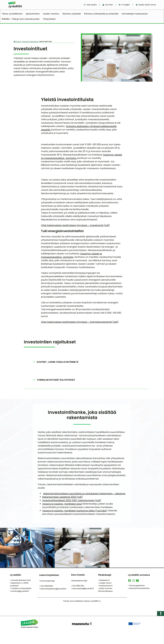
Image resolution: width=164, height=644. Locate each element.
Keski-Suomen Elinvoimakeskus (105, 591)
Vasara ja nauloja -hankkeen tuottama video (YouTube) (75, 511)
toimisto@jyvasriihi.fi (20, 592)
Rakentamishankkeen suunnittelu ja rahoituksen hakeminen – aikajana (84, 494)
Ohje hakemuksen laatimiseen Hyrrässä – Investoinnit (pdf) (75, 226)
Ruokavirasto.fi (105, 586)
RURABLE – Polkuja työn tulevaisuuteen (21, 19)
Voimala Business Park (20, 581)
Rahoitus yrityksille (72, 14)
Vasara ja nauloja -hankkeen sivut (62, 505)
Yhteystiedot (49, 19)
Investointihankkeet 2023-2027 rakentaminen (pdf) (72, 501)
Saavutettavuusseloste (139, 589)
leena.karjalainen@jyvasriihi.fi (53, 590)
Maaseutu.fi (104, 581)
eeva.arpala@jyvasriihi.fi (83, 589)
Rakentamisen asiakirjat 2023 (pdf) (62, 498)
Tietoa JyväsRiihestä (12, 14)
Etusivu (17, 42)
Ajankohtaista (33, 14)
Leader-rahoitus (51, 14)
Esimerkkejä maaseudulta (135, 14)
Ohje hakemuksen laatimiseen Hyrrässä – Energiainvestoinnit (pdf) (80, 322)
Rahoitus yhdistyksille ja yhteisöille (101, 14)
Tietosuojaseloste (136, 586)
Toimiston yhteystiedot (21, 589)
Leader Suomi (105, 584)
